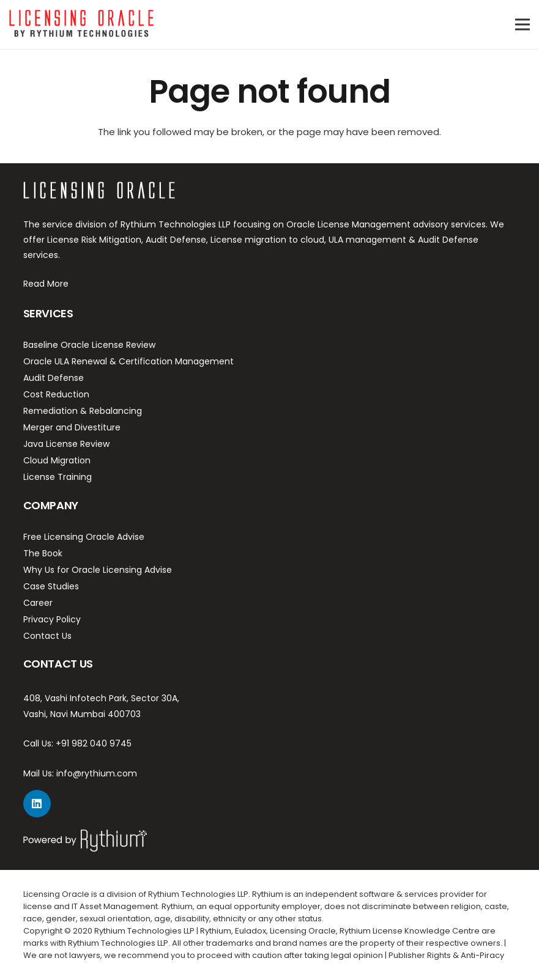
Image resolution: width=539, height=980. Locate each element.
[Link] (81, 24)
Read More (46, 284)
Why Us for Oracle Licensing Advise (98, 570)
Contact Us (47, 636)
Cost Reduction (56, 394)
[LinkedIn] (37, 804)
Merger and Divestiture (72, 427)
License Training (58, 477)
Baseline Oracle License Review (89, 345)
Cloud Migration (57, 460)
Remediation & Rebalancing (83, 411)
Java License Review (66, 444)
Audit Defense (54, 378)
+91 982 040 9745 (94, 743)
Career (38, 603)
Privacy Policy (52, 619)
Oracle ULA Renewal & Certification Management (128, 361)
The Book (43, 553)
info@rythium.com (97, 773)
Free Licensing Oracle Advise (84, 537)
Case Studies (51, 586)
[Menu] (522, 24)
